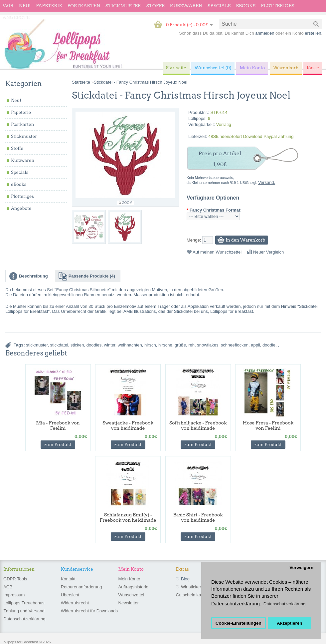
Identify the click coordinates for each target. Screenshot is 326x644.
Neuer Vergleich (269, 252)
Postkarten (84, 6)
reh (191, 345)
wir (8, 6)
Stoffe (156, 6)
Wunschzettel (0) (213, 68)
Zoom (127, 203)
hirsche (165, 345)
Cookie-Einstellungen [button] (239, 623)
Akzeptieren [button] (290, 623)
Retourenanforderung (81, 587)
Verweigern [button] (301, 568)
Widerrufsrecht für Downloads (89, 611)
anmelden (265, 33)
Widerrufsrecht (75, 603)
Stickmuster (123, 6)
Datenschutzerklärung (24, 619)
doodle (269, 345)
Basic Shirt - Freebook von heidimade (198, 517)
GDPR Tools (15, 579)
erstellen (313, 33)
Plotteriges (278, 6)
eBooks (246, 6)
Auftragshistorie (133, 587)
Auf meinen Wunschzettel (217, 252)
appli (255, 345)
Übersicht (70, 595)
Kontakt (68, 579)
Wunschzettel (131, 595)
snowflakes (208, 345)
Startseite (81, 82)
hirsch (150, 345)
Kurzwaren (186, 6)
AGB (8, 587)
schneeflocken (235, 345)
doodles (94, 345)
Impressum (14, 595)
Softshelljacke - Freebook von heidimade (198, 425)
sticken (77, 345)
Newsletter (129, 603)
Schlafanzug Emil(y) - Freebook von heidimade (128, 517)
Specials (219, 6)
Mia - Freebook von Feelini (58, 425)
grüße (180, 345)
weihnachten (130, 345)
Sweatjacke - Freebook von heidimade (128, 425)
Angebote (16, 17)
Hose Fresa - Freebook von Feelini (268, 425)
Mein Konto (129, 579)
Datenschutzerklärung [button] (284, 604)
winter (110, 345)
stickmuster (37, 345)
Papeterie (49, 6)
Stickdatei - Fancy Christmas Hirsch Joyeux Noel (141, 82)
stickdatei (59, 345)
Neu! (25, 6)
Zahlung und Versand (24, 611)
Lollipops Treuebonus (24, 603)
